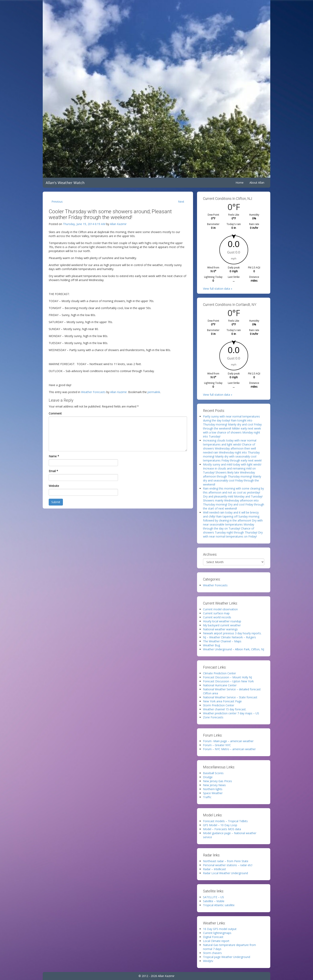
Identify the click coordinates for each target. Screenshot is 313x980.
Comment (55, 413)
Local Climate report (216, 941)
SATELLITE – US (213, 897)
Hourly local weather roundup (222, 621)
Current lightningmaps (217, 933)
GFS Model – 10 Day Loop (220, 825)
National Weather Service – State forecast (230, 697)
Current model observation (220, 609)
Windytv (208, 961)
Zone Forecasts (213, 717)
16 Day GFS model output (220, 929)
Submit (56, 502)
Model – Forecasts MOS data (222, 829)
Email (53, 471)
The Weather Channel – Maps (222, 641)
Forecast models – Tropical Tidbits (225, 821)
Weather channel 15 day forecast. (225, 709)
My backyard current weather (222, 625)
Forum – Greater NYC (217, 745)
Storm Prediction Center (219, 705)
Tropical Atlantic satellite (219, 905)
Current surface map (216, 613)
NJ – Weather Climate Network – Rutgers (229, 637)
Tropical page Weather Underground (227, 957)
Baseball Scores (213, 773)
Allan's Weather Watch (65, 183)
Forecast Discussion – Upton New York (228, 681)
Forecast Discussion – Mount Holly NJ (227, 677)
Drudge (208, 777)
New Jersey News (214, 785)
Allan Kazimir (118, 224)
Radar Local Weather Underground (225, 873)
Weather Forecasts (93, 392)
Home (240, 183)
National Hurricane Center (220, 685)
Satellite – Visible (214, 901)
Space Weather (213, 793)
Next (181, 202)
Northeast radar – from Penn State (226, 861)
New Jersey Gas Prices (217, 781)
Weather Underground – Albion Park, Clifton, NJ (234, 649)
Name (54, 456)
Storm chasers (212, 953)
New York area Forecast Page (222, 701)
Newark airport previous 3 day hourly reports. (232, 633)
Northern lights (213, 789)
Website (54, 486)
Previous (57, 202)
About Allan (257, 183)
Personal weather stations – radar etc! (228, 865)
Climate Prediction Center (219, 673)
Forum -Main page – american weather (228, 741)
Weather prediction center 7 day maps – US (231, 713)
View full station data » (218, 289)
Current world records (217, 617)
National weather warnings (220, 629)
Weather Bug (211, 645)
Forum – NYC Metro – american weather (229, 749)
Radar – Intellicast (214, 869)
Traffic (207, 797)
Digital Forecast (213, 937)
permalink (154, 392)
